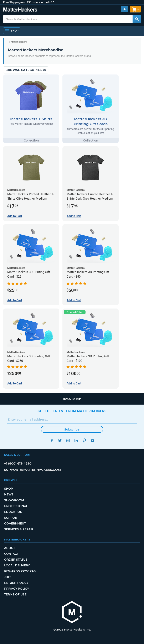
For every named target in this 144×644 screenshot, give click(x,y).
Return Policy (16, 583)
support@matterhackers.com (32, 470)
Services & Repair (19, 529)
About (10, 548)
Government (15, 523)
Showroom (14, 500)
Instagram (68, 441)
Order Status (16, 560)
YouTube (92, 441)
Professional (16, 506)
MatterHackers (19, 42)
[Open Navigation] (12, 31)
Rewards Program (20, 571)
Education (13, 512)
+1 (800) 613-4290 (18, 463)
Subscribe (72, 429)
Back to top (72, 399)
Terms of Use (15, 594)
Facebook (52, 441)
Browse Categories (26, 70)
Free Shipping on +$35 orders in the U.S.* (29, 2)
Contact (11, 554)
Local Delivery (17, 565)
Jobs (8, 577)
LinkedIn (76, 441)
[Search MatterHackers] (137, 19)
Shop (9, 489)
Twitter (60, 441)
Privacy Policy (17, 589)
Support (11, 518)
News (9, 494)
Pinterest (84, 441)
